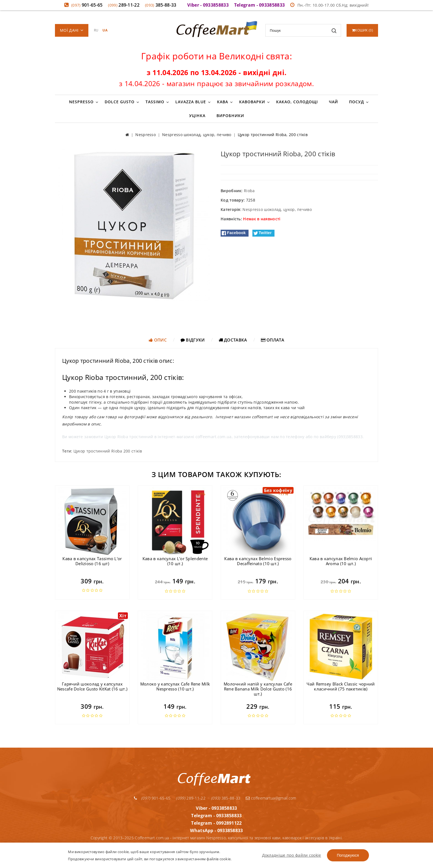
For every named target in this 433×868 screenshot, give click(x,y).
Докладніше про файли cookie (292, 855)
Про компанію (243, 841)
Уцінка (197, 116)
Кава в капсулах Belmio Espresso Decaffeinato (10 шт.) (258, 561)
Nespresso (81, 102)
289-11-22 (124, 5)
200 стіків (133, 451)
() (363, 30)
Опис (158, 340)
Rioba (249, 191)
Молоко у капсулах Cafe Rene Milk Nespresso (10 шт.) (175, 686)
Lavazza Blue (191, 102)
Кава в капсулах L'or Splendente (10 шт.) (175, 561)
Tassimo (155, 102)
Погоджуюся (348, 855)
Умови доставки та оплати (200, 841)
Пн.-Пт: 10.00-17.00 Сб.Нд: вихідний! (329, 5)
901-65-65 (87, 5)
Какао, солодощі (297, 102)
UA (105, 30)
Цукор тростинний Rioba (98, 451)
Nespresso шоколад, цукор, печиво (277, 209)
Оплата (273, 340)
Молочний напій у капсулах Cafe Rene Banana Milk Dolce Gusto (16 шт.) (258, 689)
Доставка (233, 340)
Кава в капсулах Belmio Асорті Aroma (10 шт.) (341, 561)
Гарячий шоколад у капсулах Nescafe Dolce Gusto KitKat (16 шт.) (92, 686)
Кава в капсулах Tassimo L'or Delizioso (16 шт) (92, 561)
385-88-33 (161, 5)
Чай (333, 102)
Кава (223, 102)
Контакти (270, 841)
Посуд (357, 102)
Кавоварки (252, 102)
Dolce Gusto (120, 102)
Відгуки (193, 340)
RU (96, 30)
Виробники (230, 116)
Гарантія (162, 841)
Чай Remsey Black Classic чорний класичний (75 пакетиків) (341, 686)
